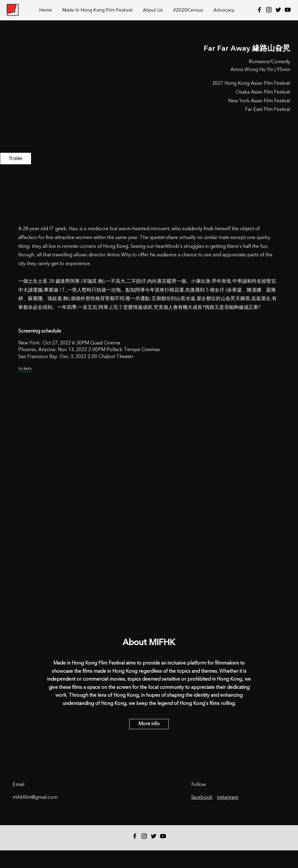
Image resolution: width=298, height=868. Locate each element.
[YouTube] (288, 10)
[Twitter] (278, 10)
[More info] (149, 724)
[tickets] (25, 369)
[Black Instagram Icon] (269, 10)
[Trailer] (16, 159)
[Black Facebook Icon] (259, 10)
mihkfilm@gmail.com (35, 798)
